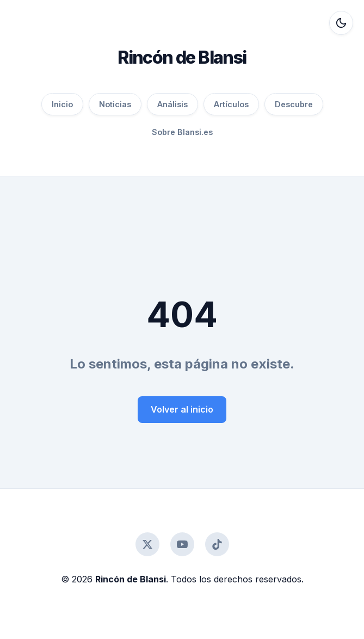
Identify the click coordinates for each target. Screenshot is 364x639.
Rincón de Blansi (182, 57)
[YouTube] (182, 544)
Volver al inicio (182, 409)
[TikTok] (217, 544)
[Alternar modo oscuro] (341, 23)
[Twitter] (147, 544)
